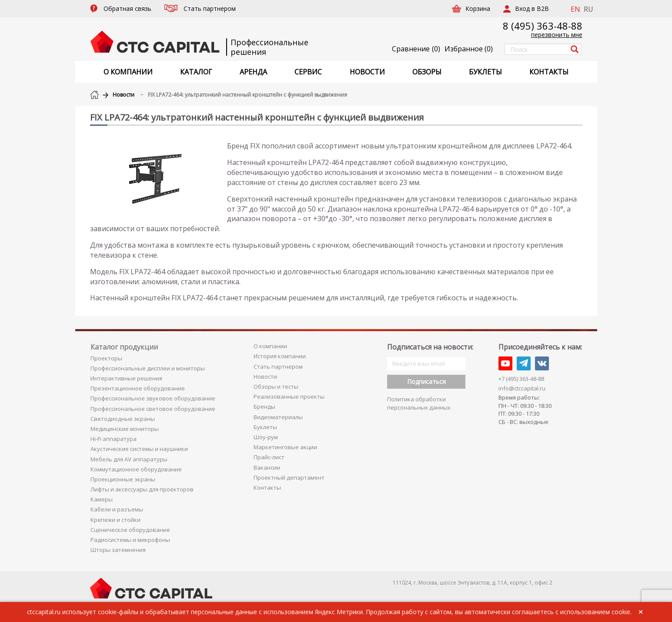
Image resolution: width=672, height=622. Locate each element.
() (469, 49)
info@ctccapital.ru (522, 388)
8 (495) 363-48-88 (543, 26)
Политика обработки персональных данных (419, 403)
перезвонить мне (557, 35)
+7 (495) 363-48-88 (521, 379)
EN (575, 9)
